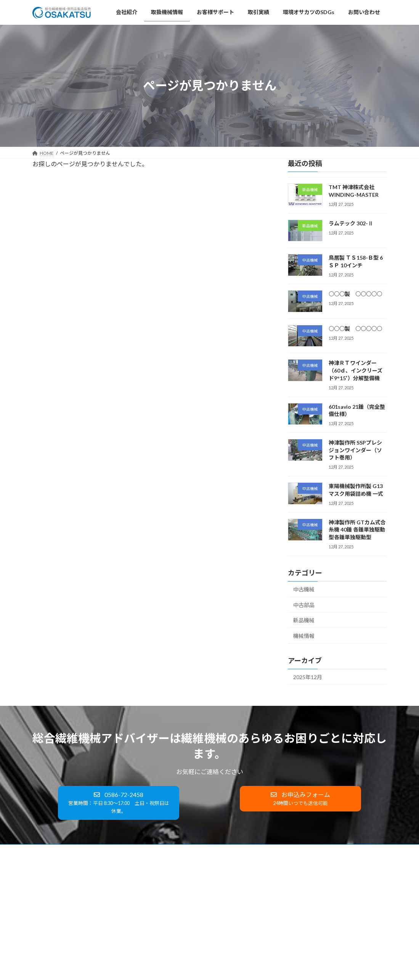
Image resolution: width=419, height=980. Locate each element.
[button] (118, 803)
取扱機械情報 (87, 851)
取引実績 (171, 851)
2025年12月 (308, 677)
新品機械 (304, 620)
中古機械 (304, 589)
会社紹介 (49, 851)
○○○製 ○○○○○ (355, 293)
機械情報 (304, 635)
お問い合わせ (267, 851)
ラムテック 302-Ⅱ (351, 223)
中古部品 (304, 605)
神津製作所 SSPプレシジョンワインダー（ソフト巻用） (355, 450)
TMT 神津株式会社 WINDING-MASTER (315, 885)
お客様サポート (131, 851)
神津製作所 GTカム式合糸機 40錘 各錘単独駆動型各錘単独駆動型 (357, 529)
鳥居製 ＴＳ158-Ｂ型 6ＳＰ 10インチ (313, 917)
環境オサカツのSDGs (217, 851)
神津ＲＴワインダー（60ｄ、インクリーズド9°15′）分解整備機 (356, 370)
